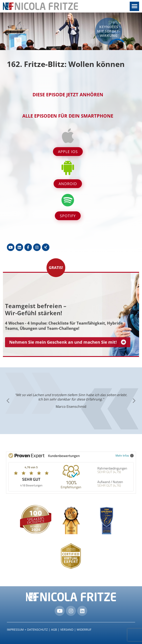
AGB (54, 630)
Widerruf (84, 630)
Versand (67, 630)
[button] (134, 6)
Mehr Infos (125, 455)
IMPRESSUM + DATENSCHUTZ (27, 630)
